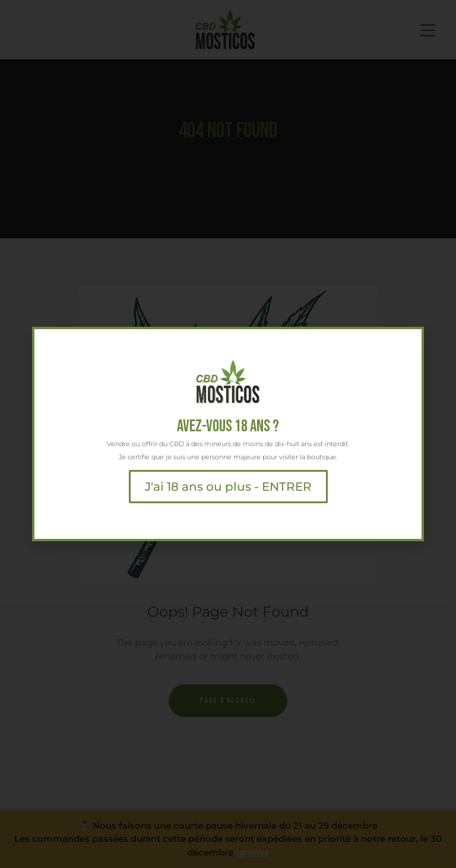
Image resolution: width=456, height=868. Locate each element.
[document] (228, 434)
